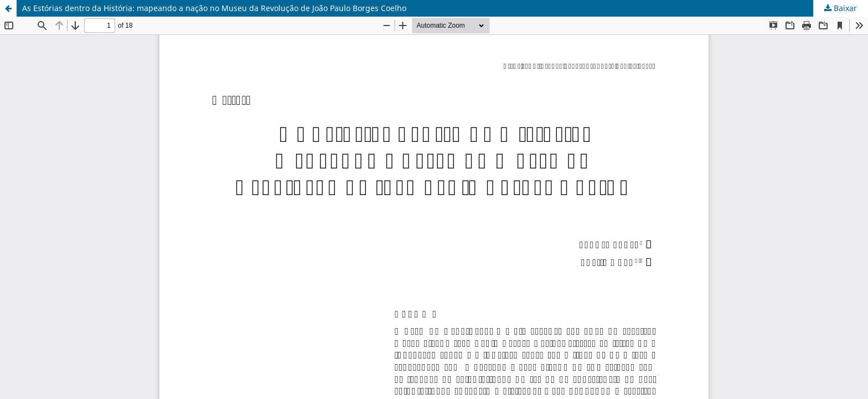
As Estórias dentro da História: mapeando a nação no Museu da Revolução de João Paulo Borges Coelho (214, 8)
